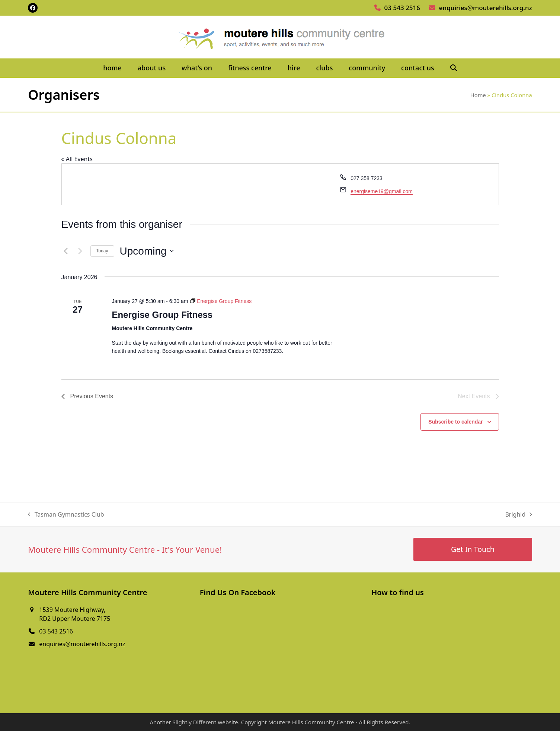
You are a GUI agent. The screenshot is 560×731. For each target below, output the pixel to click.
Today (102, 251)
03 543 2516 (402, 8)
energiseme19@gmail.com (382, 191)
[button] (453, 68)
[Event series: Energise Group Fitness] (221, 301)
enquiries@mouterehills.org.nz (486, 8)
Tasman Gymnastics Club (66, 515)
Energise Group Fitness (162, 315)
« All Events (77, 159)
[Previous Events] (66, 251)
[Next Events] (80, 251)
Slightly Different (195, 722)
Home (478, 95)
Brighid (518, 515)
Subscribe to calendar (455, 422)
